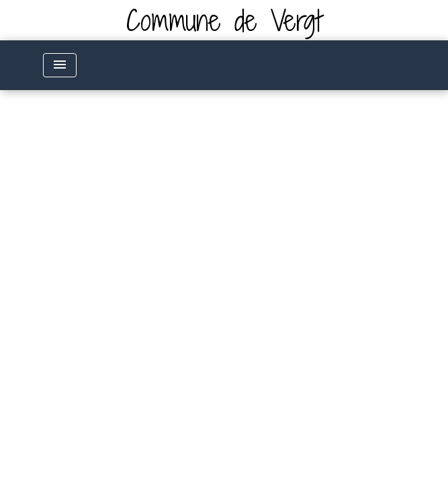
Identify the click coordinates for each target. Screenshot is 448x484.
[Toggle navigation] (60, 65)
